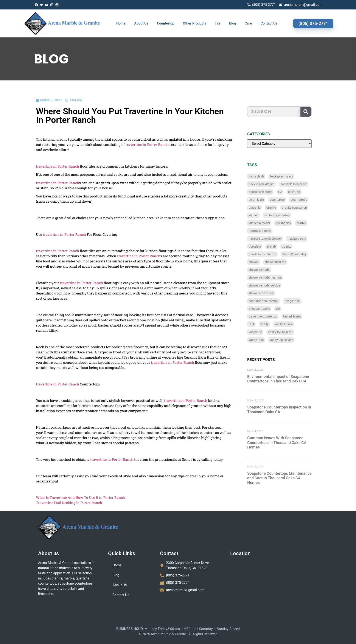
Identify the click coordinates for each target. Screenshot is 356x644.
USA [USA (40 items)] (263, 324)
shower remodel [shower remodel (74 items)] (271, 270)
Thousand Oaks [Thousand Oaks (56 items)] (271, 309)
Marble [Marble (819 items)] (313, 223)
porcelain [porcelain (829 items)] (266, 247)
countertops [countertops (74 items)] (310, 200)
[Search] (317, 112)
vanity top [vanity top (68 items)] (267, 332)
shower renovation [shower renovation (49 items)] (273, 293)
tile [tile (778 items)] (289, 309)
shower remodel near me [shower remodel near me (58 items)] (277, 277)
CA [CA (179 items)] (292, 192)
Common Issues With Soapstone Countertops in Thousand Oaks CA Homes (288, 442)
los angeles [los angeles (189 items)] (295, 223)
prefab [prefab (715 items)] (283, 247)
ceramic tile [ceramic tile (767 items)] (268, 200)
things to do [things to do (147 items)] (304, 301)
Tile (218, 23)
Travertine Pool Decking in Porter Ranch (42, 503)
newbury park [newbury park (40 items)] (308, 239)
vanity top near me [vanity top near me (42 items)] (292, 332)
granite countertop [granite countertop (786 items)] (306, 208)
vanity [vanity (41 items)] (276, 324)
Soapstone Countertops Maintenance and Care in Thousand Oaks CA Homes (291, 478)
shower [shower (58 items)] (265, 262)
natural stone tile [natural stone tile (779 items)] (271, 231)
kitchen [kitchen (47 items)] (265, 215)
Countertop (166, 23)
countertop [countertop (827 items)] (289, 200)
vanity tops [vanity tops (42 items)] (268, 340)
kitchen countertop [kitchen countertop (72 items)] (288, 215)
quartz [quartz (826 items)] (298, 247)
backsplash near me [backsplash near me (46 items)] (305, 184)
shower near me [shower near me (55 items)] (287, 262)
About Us (141, 23)
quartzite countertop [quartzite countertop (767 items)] (274, 254)
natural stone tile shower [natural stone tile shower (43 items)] (277, 239)
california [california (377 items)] (306, 192)
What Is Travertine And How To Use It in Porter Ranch (54, 497)
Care (248, 23)
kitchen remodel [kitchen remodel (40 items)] (271, 223)
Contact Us (269, 23)
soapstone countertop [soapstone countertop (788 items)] (275, 301)
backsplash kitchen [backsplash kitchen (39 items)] (273, 184)
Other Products (194, 23)
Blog (233, 23)
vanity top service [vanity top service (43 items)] (293, 340)
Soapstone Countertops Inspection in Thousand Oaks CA (291, 409)
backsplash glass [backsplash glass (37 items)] (293, 176)
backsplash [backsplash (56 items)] (268, 176)
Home (121, 23)
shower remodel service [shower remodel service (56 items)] (276, 285)
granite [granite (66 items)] (283, 208)
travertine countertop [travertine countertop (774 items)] (274, 316)
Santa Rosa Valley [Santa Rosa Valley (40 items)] (306, 254)
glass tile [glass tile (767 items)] (266, 208)
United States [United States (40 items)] (304, 316)
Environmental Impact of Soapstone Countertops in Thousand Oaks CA (290, 379)
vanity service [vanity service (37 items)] (295, 324)
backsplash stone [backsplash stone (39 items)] (272, 192)
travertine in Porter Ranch (120, 144)
